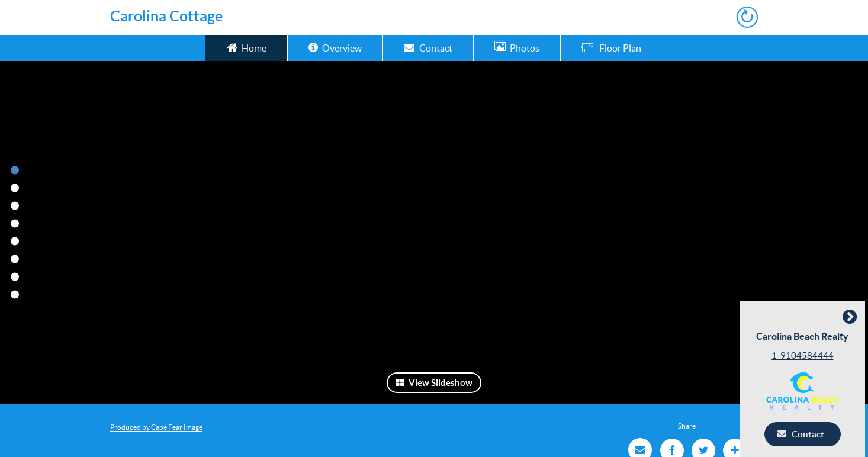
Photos (517, 47)
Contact (428, 47)
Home (247, 47)
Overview (335, 47)
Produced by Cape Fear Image (156, 427)
